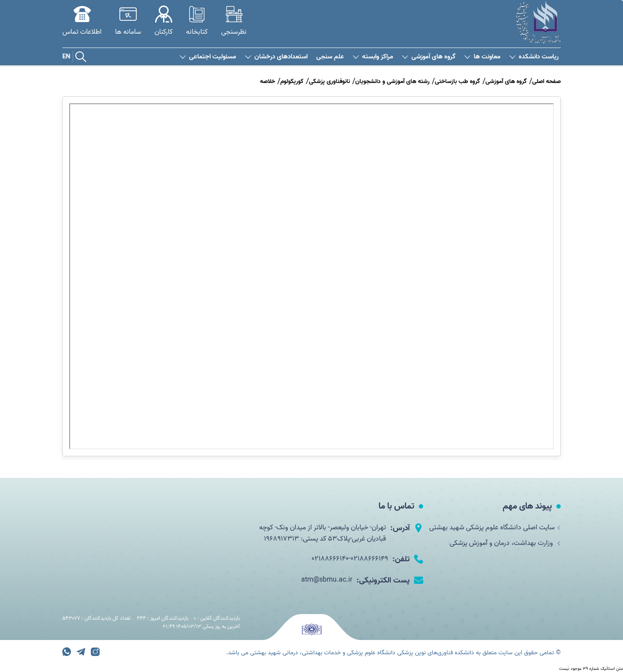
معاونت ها (482, 57)
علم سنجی (330, 57)
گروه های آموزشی (429, 57)
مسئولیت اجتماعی (208, 57)
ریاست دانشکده (534, 57)
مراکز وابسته (373, 57)
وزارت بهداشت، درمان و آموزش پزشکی (505, 543)
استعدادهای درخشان (276, 57)
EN (66, 57)
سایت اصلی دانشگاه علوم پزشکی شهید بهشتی (495, 528)
